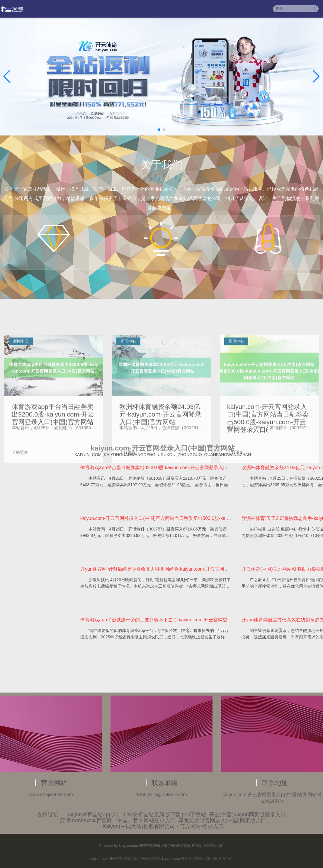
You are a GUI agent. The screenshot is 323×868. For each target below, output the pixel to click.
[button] (316, 77)
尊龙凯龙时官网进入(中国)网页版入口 (222, 820)
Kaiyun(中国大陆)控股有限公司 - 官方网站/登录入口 (163, 826)
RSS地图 (199, 846)
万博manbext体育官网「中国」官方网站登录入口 (117, 820)
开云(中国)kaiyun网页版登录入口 (247, 815)
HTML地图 (216, 846)
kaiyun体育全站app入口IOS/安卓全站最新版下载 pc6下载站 (136, 815)
